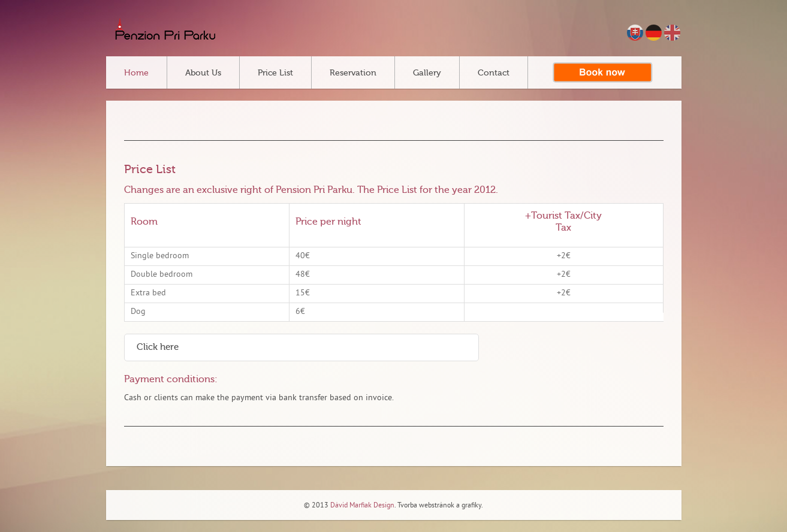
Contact (494, 73)
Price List (275, 73)
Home (136, 73)
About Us (203, 73)
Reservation (353, 73)
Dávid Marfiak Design (361, 506)
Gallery (427, 73)
